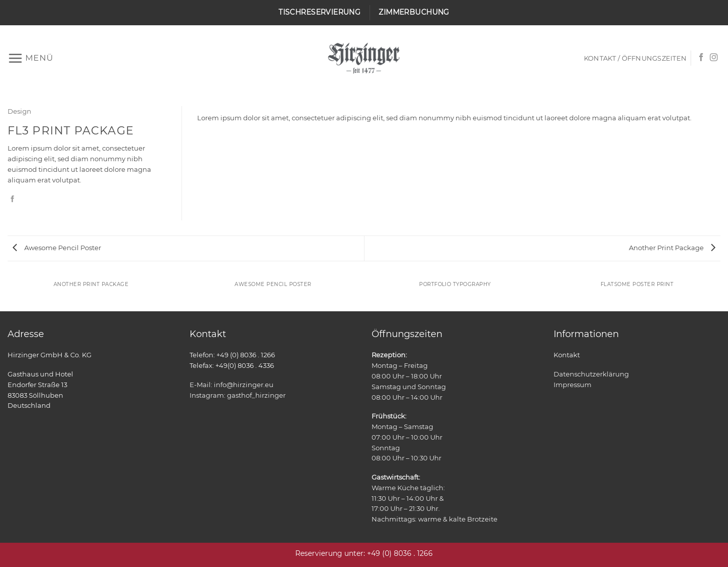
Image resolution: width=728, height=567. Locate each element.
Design (19, 111)
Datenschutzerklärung (591, 374)
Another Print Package (672, 248)
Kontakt (567, 355)
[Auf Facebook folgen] (701, 58)
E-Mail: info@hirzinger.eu (232, 385)
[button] (31, 58)
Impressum (573, 385)
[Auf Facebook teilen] (12, 199)
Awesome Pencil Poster (57, 248)
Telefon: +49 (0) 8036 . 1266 (232, 355)
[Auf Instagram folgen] (714, 58)
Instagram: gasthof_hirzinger (238, 395)
